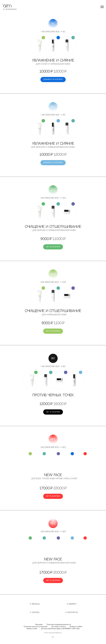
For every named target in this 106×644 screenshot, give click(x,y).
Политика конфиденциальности (59, 624)
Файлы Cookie (32, 629)
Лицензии (39, 624)
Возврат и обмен (76, 627)
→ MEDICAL (35, 604)
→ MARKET (71, 604)
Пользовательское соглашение (36, 627)
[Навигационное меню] (102, 7)
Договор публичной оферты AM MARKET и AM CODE (60, 629)
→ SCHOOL (35, 612)
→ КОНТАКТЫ (71, 612)
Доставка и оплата (59, 627)
